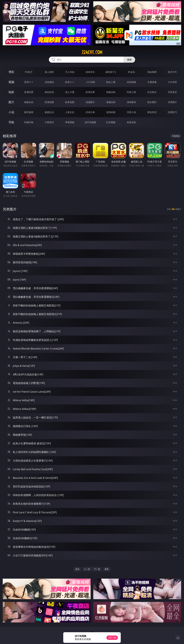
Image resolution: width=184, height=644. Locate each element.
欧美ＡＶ (70, 82)
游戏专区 (90, 72)
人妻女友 (70, 112)
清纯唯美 (131, 102)
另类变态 (172, 92)
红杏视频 (111, 122)
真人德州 (49, 72)
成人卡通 (70, 92)
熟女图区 (152, 102)
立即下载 (112, 638)
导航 (11, 122)
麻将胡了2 (111, 72)
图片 (11, 102)
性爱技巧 (172, 112)
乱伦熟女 (152, 92)
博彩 (11, 72)
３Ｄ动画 (90, 82)
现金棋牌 (152, 72)
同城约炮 (29, 122)
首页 (77, 569)
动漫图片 (90, 102)
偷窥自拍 (29, 102)
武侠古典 (90, 112)
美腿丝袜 (111, 102)
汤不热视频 (90, 122)
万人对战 (70, 72)
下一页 (97, 569)
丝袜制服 (131, 82)
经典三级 (131, 92)
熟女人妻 (111, 82)
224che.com (92, 52)
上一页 (87, 569)
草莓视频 (70, 122)
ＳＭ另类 (172, 82)
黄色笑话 (152, 112)
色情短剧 (131, 122)
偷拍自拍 (49, 92)
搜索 (129, 60)
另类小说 (131, 112)
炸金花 (131, 72)
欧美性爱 (90, 92)
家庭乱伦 (49, 112)
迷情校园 (111, 112)
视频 (11, 82)
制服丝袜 (111, 92)
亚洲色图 (49, 102)
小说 (11, 112)
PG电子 (29, 72)
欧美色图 (70, 102)
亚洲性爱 (29, 92)
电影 (11, 92)
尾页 (107, 569)
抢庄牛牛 (172, 72)
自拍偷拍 (49, 82)
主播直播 (152, 82)
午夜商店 (49, 122)
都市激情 (29, 112)
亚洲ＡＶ (29, 82)
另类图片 (172, 102)
